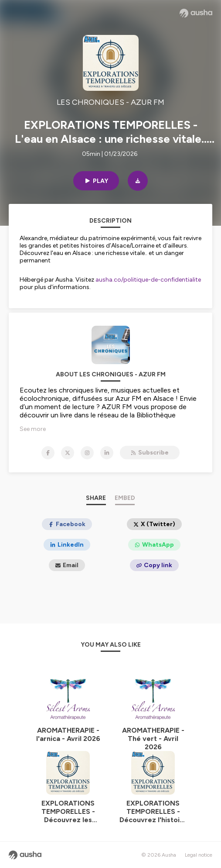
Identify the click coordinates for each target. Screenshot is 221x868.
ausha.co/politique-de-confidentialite (148, 280)
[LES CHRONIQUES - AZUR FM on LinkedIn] (107, 453)
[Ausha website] (196, 13)
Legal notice (199, 855)
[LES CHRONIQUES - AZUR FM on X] (68, 453)
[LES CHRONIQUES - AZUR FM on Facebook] (48, 453)
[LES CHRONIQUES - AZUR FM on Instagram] (87, 453)
